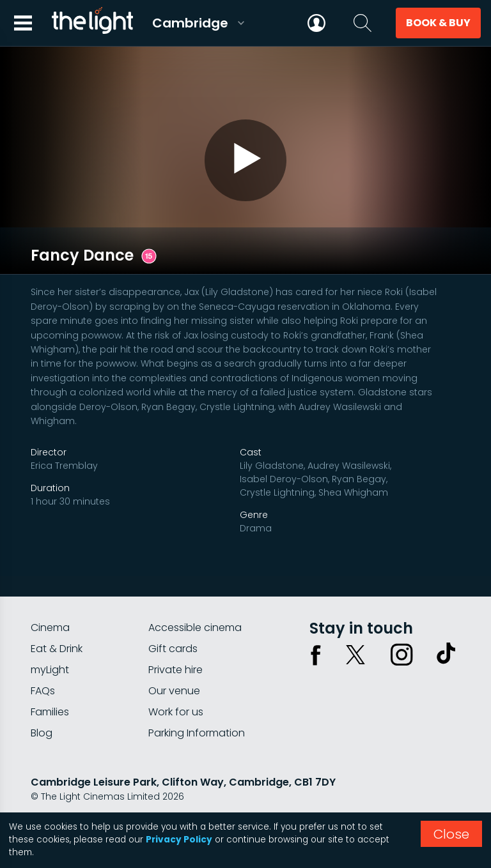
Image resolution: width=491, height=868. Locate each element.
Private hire (175, 639)
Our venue (174, 660)
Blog (42, 702)
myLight (50, 639)
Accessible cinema (195, 597)
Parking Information (197, 702)
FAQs (43, 660)
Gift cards (173, 618)
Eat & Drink (57, 618)
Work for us (176, 681)
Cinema (50, 597)
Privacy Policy (179, 840)
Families (50, 681)
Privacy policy (62, 800)
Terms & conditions (146, 800)
